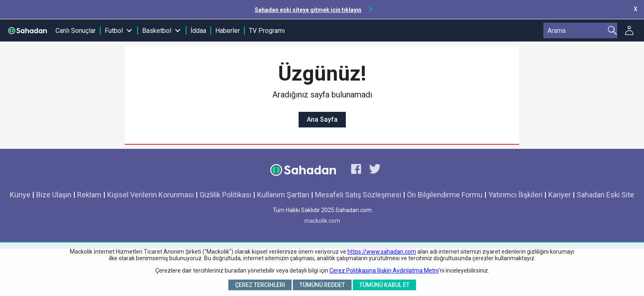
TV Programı (267, 31)
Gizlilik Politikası (225, 195)
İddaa (198, 31)
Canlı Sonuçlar (76, 31)
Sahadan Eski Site (605, 195)
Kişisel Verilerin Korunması (151, 195)
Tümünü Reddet (322, 285)
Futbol (114, 31)
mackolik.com (322, 221)
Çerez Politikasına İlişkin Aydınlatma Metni (384, 271)
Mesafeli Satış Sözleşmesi (358, 195)
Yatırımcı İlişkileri (515, 195)
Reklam (89, 195)
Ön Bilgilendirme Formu (445, 195)
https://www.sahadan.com (382, 252)
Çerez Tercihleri (260, 285)
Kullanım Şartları (283, 195)
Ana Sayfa (322, 119)
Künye (20, 195)
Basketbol (157, 31)
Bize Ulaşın (54, 195)
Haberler (228, 31)
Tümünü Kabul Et (384, 285)
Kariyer (560, 195)
